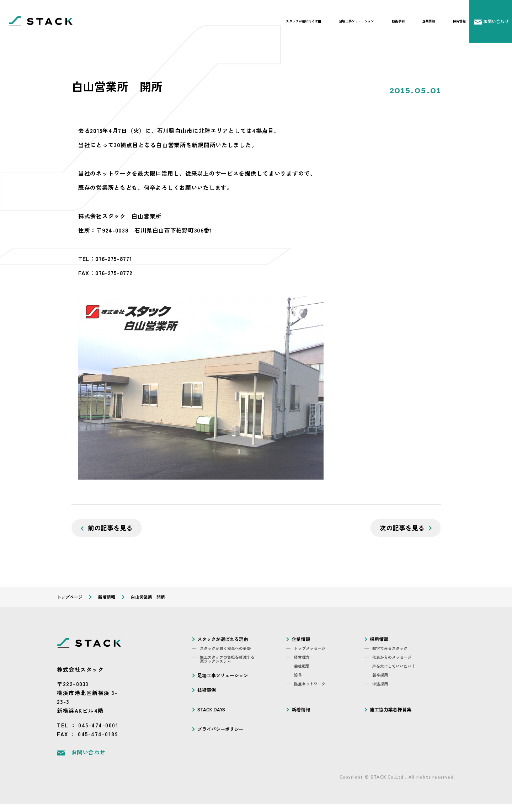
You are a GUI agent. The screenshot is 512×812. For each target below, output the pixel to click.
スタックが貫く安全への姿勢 (225, 648)
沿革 (298, 675)
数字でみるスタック (390, 648)
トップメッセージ (310, 648)
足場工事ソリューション (356, 21)
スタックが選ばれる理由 (303, 21)
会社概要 (302, 666)
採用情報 (459, 21)
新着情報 (107, 597)
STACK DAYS (211, 709)
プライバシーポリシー (220, 729)
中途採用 (380, 684)
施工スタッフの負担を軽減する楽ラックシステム (227, 659)
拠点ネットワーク (310, 684)
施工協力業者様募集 (391, 709)
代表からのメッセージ (392, 657)
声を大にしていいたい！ (394, 666)
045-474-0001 (98, 725)
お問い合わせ (88, 752)
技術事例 (398, 21)
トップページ (70, 597)
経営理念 (302, 657)
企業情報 (429, 21)
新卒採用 (380, 675)
